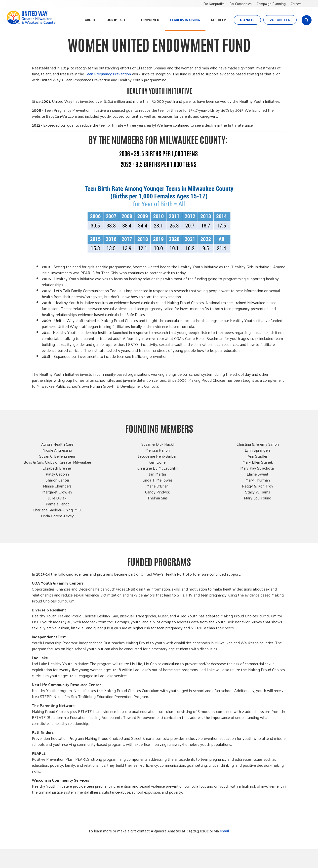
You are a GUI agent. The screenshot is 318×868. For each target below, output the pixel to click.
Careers (296, 4)
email (224, 831)
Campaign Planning (271, 4)
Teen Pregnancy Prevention (108, 74)
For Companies (241, 4)
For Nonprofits (214, 4)
